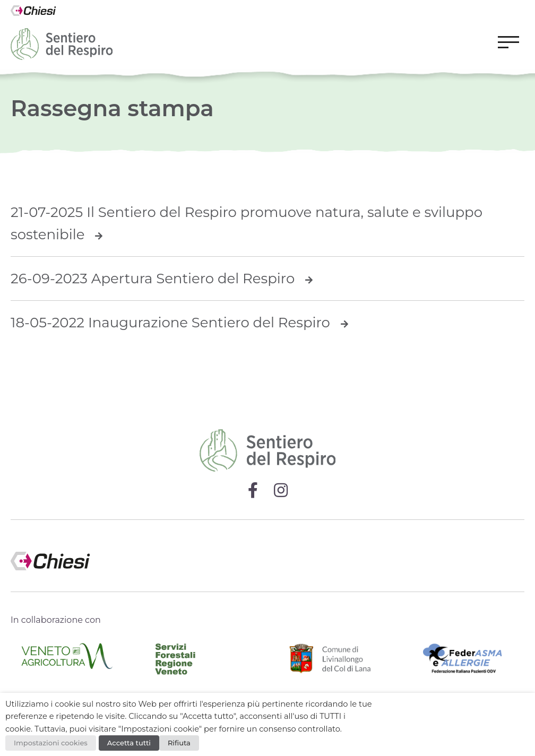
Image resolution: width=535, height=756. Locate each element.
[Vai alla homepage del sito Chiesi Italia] (33, 13)
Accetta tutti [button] (129, 743)
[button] (508, 44)
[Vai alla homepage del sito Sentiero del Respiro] (62, 44)
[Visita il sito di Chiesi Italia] (267, 556)
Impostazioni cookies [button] (51, 743)
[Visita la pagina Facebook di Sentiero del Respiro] (253, 490)
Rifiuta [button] (179, 743)
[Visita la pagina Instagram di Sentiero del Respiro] (281, 490)
